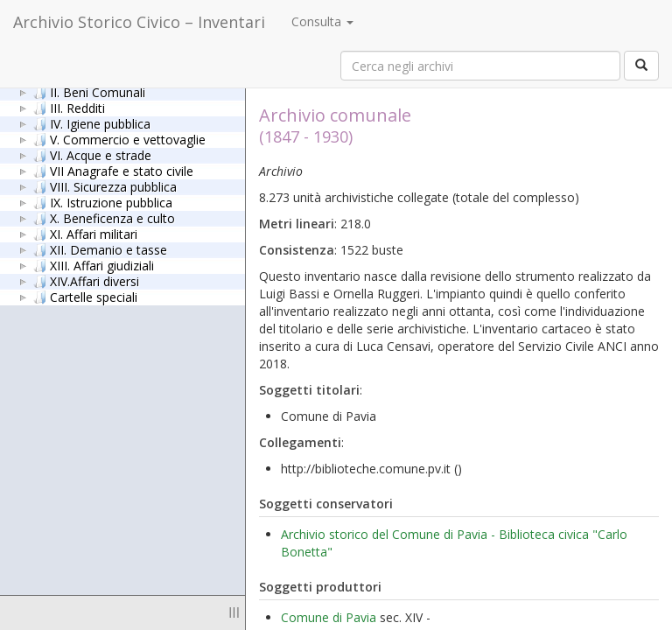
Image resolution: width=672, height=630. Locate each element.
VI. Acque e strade (92, 155)
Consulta (322, 21)
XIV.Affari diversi (86, 281)
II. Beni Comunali (89, 92)
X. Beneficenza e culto (104, 218)
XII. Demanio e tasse (100, 249)
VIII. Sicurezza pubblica (105, 186)
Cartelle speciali (85, 297)
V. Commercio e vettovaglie (119, 139)
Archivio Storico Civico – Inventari (139, 22)
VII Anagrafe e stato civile (113, 171)
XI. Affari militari (85, 234)
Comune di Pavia (329, 617)
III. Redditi (69, 108)
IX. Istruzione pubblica (103, 202)
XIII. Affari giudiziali (94, 265)
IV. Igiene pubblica (92, 123)
